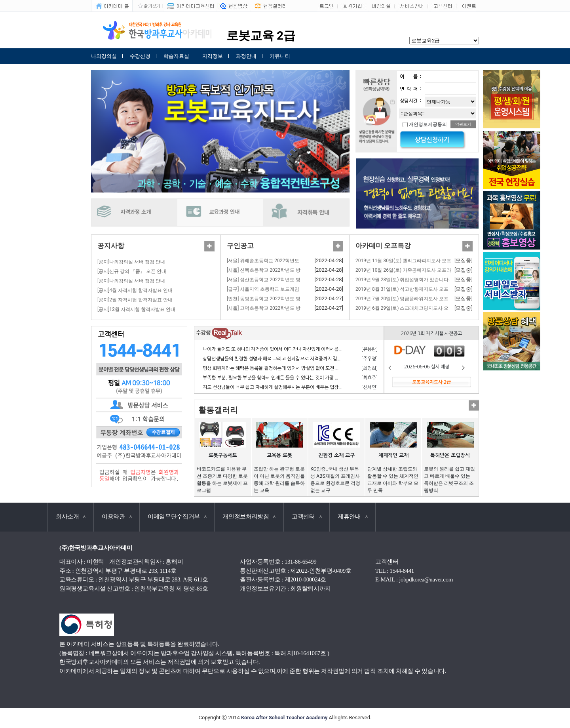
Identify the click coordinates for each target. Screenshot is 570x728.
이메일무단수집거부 (177, 516)
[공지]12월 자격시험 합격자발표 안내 (136, 309)
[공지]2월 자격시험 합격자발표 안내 (135, 300)
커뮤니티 (280, 56)
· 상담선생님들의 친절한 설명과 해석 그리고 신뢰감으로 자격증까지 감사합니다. (278, 359)
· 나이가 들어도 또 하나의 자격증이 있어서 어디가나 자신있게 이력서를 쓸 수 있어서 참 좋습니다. (295, 349)
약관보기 (463, 124)
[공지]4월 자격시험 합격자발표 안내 (135, 290)
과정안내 (246, 56)
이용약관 (117, 516)
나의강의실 (104, 56)
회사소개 (71, 516)
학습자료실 (176, 56)
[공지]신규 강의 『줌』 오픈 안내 (132, 271)
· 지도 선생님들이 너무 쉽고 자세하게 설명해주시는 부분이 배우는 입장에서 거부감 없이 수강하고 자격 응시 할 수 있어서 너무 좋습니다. (333, 387)
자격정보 (213, 56)
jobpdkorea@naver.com (426, 579)
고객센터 (307, 516)
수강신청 (140, 56)
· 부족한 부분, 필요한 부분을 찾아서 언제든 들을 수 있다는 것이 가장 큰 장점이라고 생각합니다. (294, 378)
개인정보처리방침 (249, 516)
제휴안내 (352, 516)
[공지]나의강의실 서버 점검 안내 (131, 262)
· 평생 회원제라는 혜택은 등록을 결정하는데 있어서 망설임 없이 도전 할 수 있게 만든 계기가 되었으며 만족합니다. (311, 368)
